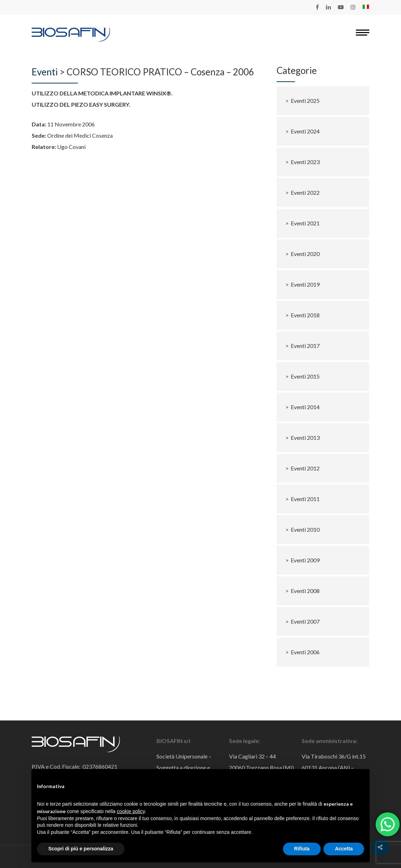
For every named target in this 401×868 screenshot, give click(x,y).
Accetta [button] (344, 849)
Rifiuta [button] (302, 849)
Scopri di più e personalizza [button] (81, 849)
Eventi (45, 72)
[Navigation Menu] (363, 32)
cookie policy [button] (131, 811)
